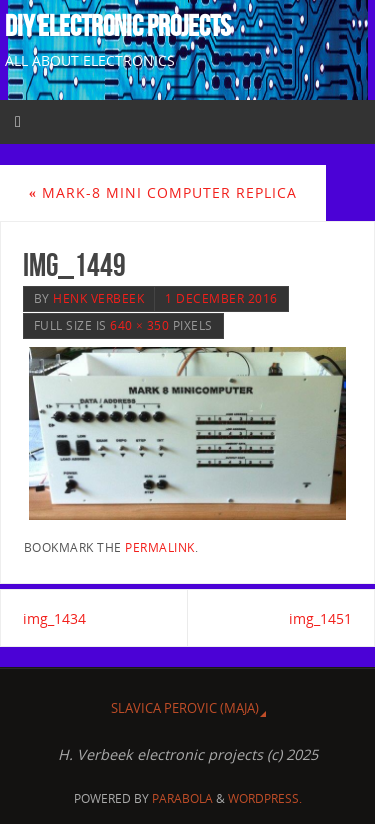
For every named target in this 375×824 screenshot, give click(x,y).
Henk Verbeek (98, 298)
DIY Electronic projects (118, 26)
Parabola (182, 798)
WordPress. (265, 798)
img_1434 (54, 618)
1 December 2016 (221, 298)
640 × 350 (139, 325)
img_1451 (320, 618)
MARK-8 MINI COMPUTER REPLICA (163, 192)
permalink (160, 547)
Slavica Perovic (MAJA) (185, 708)
